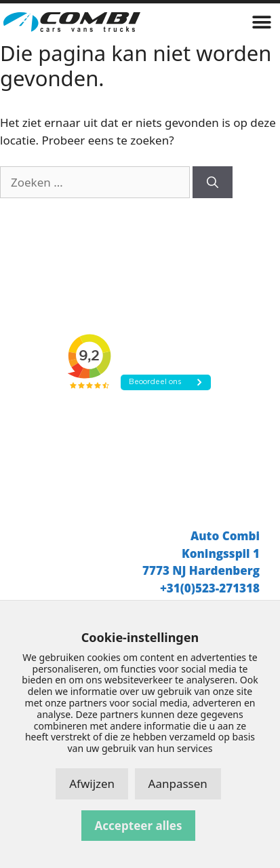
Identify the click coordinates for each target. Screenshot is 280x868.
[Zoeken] (213, 183)
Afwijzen (92, 784)
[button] (261, 22)
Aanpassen (178, 784)
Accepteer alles (139, 826)
